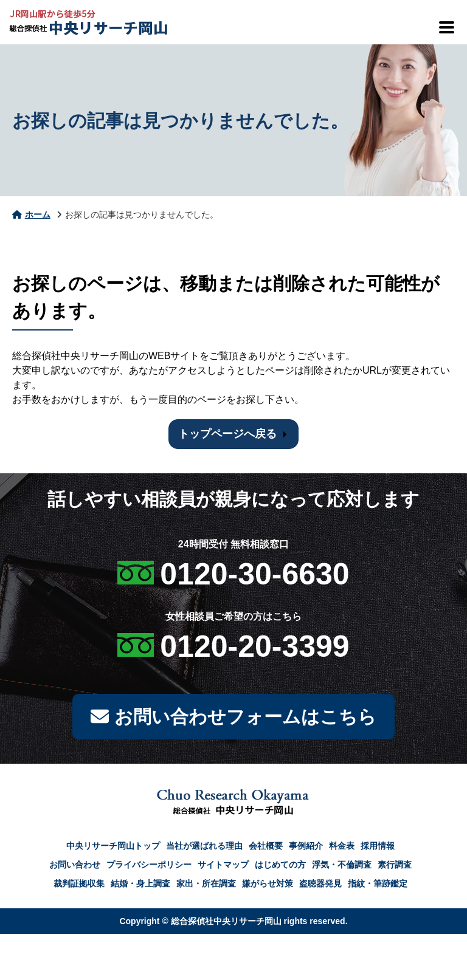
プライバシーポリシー (149, 865)
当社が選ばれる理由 (204, 846)
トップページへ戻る (227, 434)
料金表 (342, 846)
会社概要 (266, 846)
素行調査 (395, 865)
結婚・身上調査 (140, 883)
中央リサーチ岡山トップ (113, 846)
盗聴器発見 (320, 883)
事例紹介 (306, 846)
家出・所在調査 (206, 883)
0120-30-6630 (254, 574)
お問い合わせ (75, 865)
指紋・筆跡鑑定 (378, 883)
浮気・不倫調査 (342, 865)
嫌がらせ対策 (268, 883)
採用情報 (378, 846)
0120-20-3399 (254, 646)
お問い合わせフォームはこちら (233, 717)
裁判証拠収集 (79, 883)
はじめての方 (280, 865)
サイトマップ (223, 865)
